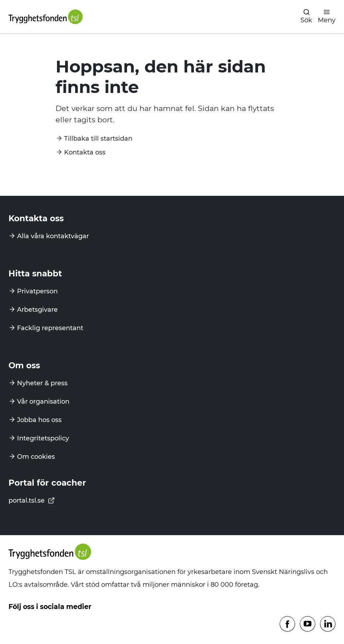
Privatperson (37, 291)
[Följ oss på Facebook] (287, 624)
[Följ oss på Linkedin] (328, 624)
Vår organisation (43, 402)
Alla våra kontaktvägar (53, 236)
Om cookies (36, 457)
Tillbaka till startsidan (98, 139)
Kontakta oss (85, 152)
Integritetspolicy (43, 438)
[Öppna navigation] (306, 17)
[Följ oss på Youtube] (308, 624)
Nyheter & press (42, 383)
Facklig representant (50, 328)
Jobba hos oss (39, 420)
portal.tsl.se (32, 500)
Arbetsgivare (37, 310)
